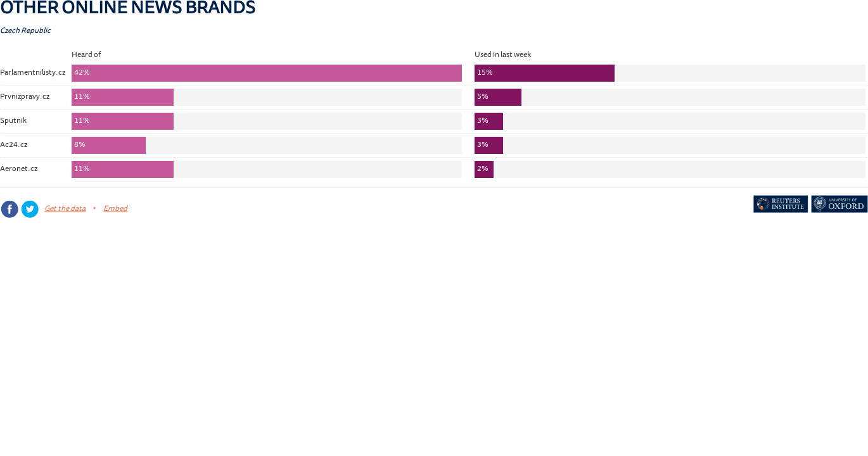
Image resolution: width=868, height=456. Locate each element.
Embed (115, 209)
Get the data (65, 209)
